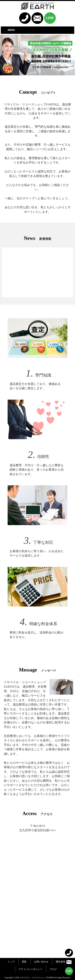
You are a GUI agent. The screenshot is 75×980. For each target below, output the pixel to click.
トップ (11, 962)
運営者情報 (62, 962)
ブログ (53, 969)
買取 (24, 962)
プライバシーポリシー (30, 969)
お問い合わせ (41, 962)
